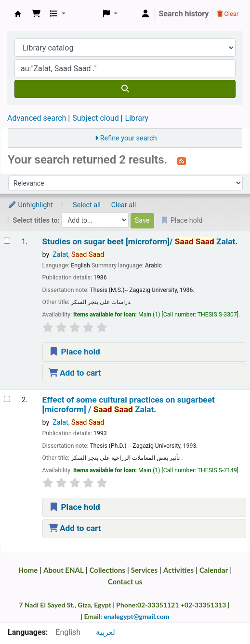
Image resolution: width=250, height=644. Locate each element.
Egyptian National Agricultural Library (18, 14)
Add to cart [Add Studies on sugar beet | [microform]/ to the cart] (75, 373)
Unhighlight (30, 205)
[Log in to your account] (145, 14)
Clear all (124, 205)
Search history (184, 14)
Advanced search (37, 118)
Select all (87, 205)
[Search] (125, 89)
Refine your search (129, 138)
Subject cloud (95, 118)
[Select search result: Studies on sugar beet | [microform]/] (7, 241)
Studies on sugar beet (140, 242)
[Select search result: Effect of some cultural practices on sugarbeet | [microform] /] (7, 399)
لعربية (105, 632)
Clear (228, 14)
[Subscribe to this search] (182, 161)
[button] (36, 14)
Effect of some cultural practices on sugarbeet (129, 404)
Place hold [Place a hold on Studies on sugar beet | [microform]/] (74, 352)
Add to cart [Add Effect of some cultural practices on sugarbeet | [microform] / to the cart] (75, 528)
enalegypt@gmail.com (136, 616)
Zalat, (78, 255)
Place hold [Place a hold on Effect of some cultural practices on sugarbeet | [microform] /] (74, 507)
